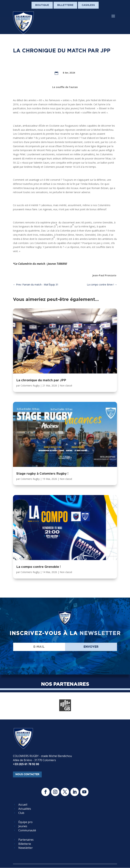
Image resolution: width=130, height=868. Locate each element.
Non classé (66, 385)
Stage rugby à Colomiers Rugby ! (42, 474)
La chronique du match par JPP (41, 380)
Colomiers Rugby (30, 385)
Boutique (42, 5)
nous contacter (27, 774)
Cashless (88, 5)
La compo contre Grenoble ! (39, 567)
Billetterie (65, 5)
